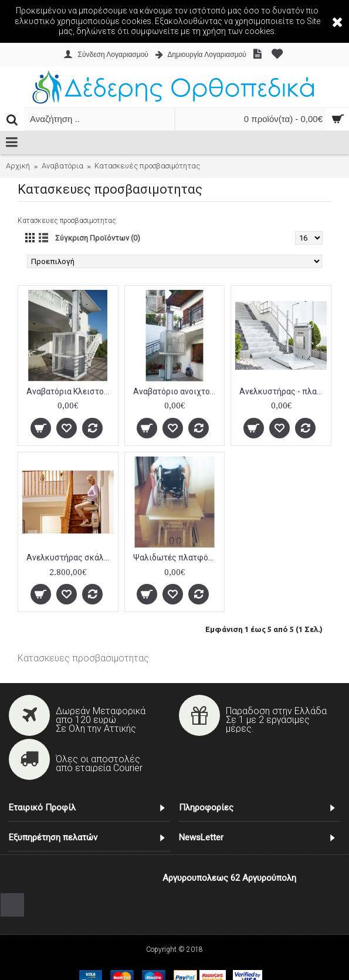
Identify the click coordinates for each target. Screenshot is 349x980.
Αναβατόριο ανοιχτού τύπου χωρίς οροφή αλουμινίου (177, 391)
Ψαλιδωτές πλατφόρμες (177, 557)
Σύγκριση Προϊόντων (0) (98, 238)
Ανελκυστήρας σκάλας (70, 557)
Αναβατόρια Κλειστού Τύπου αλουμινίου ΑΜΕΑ (70, 391)
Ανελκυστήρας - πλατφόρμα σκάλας (283, 391)
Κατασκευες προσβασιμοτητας (83, 658)
